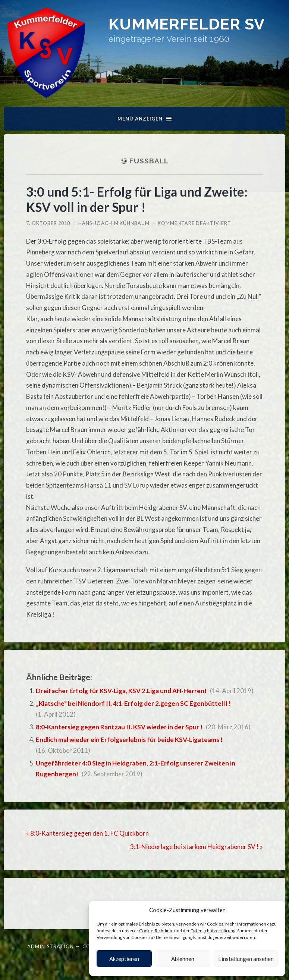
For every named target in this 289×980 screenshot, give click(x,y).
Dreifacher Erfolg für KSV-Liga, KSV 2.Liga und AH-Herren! (121, 691)
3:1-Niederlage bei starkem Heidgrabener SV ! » (197, 847)
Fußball (149, 161)
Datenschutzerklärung (213, 931)
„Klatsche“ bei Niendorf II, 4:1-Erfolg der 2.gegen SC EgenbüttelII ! (133, 703)
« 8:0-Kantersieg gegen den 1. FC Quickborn (87, 833)
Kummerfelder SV (187, 24)
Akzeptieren (124, 959)
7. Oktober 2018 (48, 223)
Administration (51, 946)
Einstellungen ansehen (246, 959)
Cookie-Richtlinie (156, 931)
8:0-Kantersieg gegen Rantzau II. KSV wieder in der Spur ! (119, 727)
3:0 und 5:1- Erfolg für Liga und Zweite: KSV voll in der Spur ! (137, 199)
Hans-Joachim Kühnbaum (114, 223)
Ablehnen (183, 959)
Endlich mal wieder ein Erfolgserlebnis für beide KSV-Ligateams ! (129, 740)
